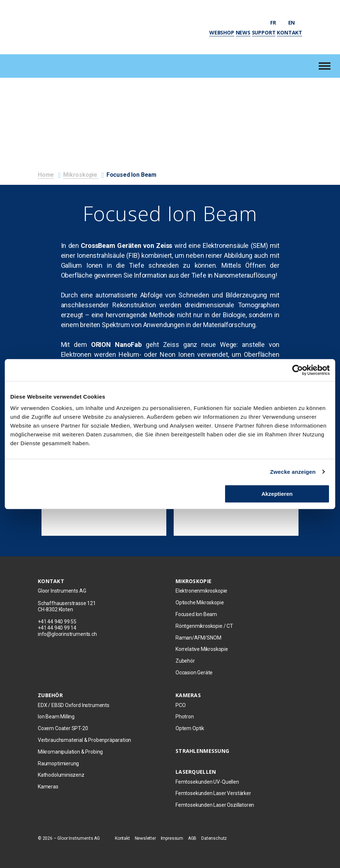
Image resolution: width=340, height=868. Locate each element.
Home (46, 175)
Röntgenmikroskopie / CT (204, 626)
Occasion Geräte (194, 673)
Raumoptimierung (58, 763)
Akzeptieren (277, 494)
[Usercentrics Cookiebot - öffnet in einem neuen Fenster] (298, 370)
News (243, 32)
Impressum (172, 838)
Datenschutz (214, 838)
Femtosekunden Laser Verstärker (213, 793)
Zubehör (185, 661)
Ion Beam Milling (56, 717)
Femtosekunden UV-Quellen (207, 782)
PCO (180, 705)
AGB (192, 838)
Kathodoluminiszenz (61, 775)
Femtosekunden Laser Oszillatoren (215, 805)
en (295, 23)
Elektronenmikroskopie (201, 591)
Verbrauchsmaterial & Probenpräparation (84, 740)
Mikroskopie (81, 175)
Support (264, 32)
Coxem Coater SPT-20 (63, 728)
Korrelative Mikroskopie (202, 649)
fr (276, 23)
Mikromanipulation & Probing (70, 752)
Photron (185, 717)
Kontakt (290, 32)
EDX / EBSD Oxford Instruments (74, 705)
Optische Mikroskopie (200, 603)
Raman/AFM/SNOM (198, 638)
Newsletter (145, 838)
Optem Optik (190, 728)
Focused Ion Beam (196, 614)
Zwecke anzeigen (293, 472)
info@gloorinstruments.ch (67, 634)
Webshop (222, 32)
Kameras (48, 787)
